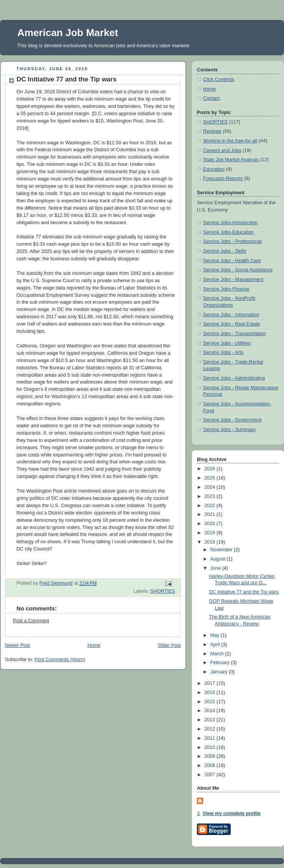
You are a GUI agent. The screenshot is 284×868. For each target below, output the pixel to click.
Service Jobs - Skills (225, 251)
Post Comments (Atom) (60, 660)
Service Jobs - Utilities (227, 343)
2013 (211, 720)
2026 (211, 469)
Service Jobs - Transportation (234, 334)
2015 (211, 702)
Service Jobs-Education (228, 232)
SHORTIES (163, 591)
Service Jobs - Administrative (234, 378)
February (221, 663)
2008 (211, 765)
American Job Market (68, 33)
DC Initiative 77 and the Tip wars (244, 592)
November (222, 550)
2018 (211, 542)
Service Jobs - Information (231, 315)
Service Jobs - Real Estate (232, 324)
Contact (211, 98)
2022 (211, 506)
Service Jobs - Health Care (232, 261)
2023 (211, 496)
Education (214, 169)
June (216, 568)
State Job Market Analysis (231, 160)
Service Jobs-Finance (226, 289)
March (218, 654)
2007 (211, 775)
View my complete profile (232, 813)
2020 (211, 524)
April (216, 645)
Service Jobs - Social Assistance (238, 270)
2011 (211, 738)
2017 (211, 683)
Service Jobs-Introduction (230, 223)
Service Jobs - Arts (223, 352)
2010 (211, 747)
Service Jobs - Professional (232, 241)
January (220, 672)
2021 (211, 514)
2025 (211, 478)
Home (94, 645)
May (215, 635)
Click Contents (219, 79)
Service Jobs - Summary (229, 430)
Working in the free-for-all (230, 141)
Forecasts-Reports (223, 179)
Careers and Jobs (222, 150)
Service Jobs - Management (233, 279)
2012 (211, 729)
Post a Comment (31, 621)
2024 (211, 487)
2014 (211, 711)
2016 (211, 693)
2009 (211, 756)
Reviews (212, 131)
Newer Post (17, 645)
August (219, 559)
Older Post (169, 645)
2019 (211, 533)
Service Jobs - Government (232, 420)
